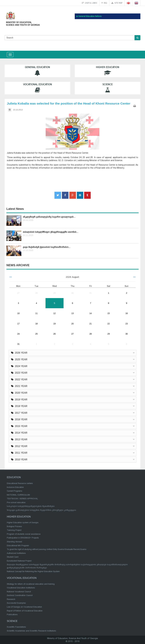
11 (36, 313)
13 (72, 313)
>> (134, 277)
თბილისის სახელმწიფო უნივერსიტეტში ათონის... (50, 232)
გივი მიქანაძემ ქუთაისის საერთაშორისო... (47, 247)
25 (36, 334)
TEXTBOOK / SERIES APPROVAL (22, 499)
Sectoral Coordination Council (20, 595)
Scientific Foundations (16, 627)
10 (18, 313)
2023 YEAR (19, 373)
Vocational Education (37, 88)
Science (108, 88)
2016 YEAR (19, 419)
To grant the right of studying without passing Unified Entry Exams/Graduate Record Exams (47, 549)
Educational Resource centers (20, 483)
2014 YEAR (19, 433)
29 (54, 293)
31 (91, 293)
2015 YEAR (19, 426)
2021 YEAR (19, 386)
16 (127, 313)
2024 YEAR (19, 366)
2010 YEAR (19, 460)
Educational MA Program (18, 546)
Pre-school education (16, 502)
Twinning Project (14, 530)
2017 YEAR (19, 413)
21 (91, 324)
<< (11, 277)
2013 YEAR (19, 439)
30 (72, 293)
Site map (117, 3)
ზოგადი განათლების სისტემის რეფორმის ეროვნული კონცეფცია (41, 510)
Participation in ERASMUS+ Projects (23, 538)
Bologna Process (14, 526)
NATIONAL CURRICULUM (18, 495)
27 (18, 293)
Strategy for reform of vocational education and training (31, 584)
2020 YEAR (19, 393)
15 (109, 313)
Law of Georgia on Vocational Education (24, 607)
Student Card (13, 557)
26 (54, 334)
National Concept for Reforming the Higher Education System (33, 571)
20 (72, 324)
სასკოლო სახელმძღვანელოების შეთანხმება (31, 506)
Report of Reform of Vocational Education (25, 611)
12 (54, 313)
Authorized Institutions (16, 553)
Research (11, 599)
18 (36, 324)
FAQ (104, 3)
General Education (37, 71)
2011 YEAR (19, 453)
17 (18, 324)
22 (109, 324)
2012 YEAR (19, 446)
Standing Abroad (14, 542)
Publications (12, 614)
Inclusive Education (15, 487)
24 (18, 334)
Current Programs (15, 491)
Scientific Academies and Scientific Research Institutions (31, 631)
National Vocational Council (19, 592)
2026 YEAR (19, 353)
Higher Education (108, 71)
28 (36, 293)
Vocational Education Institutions (21, 588)
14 (91, 313)
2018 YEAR (19, 406)
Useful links (89, 3)
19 (54, 324)
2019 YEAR (19, 400)
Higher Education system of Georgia (23, 522)
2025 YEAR (19, 359)
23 (127, 324)
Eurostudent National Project (19, 561)
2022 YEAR (19, 380)
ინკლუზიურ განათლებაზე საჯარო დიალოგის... (49, 217)
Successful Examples (16, 603)
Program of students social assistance (24, 534)
